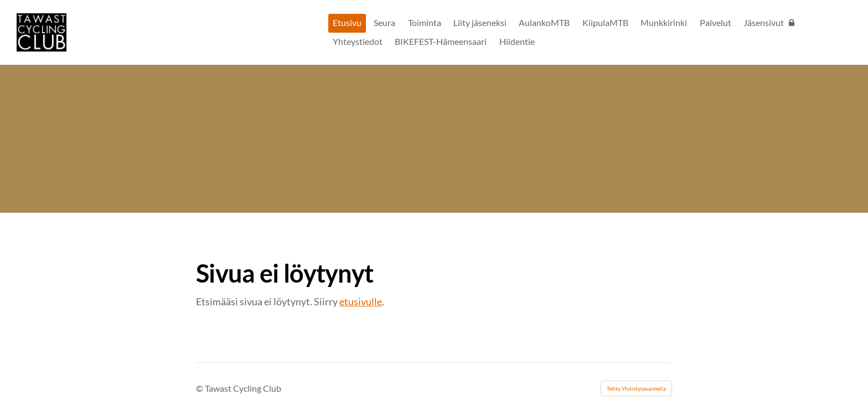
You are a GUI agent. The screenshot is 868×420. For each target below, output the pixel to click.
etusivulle (361, 301)
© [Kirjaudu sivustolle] (200, 388)
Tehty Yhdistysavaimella (636, 388)
